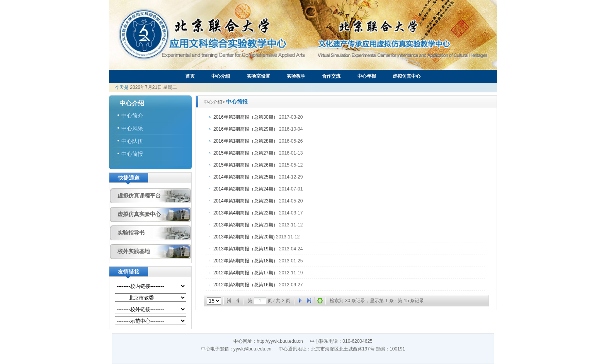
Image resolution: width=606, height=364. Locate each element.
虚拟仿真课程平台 (139, 196)
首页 (190, 76)
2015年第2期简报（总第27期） (246, 153)
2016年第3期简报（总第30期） (246, 117)
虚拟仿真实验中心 (139, 214)
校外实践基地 (134, 251)
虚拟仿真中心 (407, 76)
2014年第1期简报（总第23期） (246, 201)
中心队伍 (132, 141)
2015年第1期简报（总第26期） (246, 165)
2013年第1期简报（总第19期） (246, 249)
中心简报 (132, 154)
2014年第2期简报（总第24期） (246, 189)
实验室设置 (259, 76)
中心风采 (132, 128)
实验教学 (296, 76)
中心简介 (132, 116)
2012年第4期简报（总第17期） (246, 273)
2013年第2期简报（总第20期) (244, 237)
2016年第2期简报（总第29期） (246, 129)
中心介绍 (221, 76)
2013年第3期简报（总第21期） (246, 225)
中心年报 (367, 76)
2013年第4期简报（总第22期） (246, 213)
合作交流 (331, 76)
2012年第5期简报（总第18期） (246, 261)
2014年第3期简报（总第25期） (246, 177)
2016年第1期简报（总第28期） (246, 141)
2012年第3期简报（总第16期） (246, 285)
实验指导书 (131, 233)
